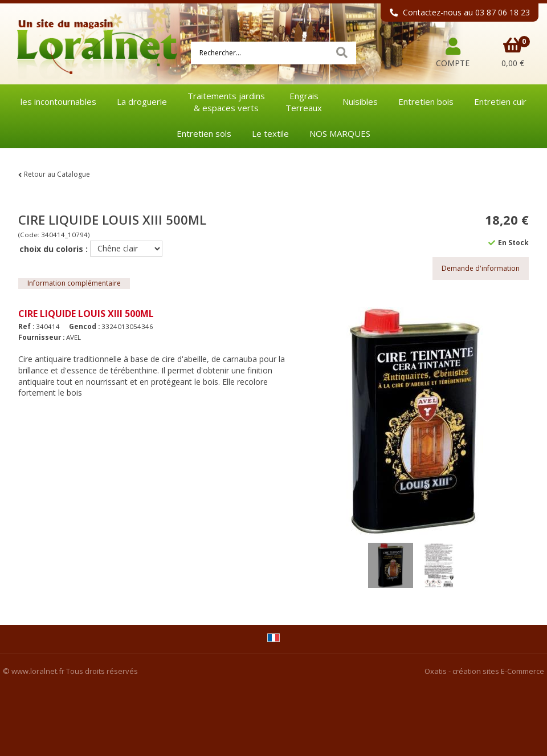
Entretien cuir (500, 101)
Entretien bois (426, 101)
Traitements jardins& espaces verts (226, 102)
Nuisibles (360, 101)
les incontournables (58, 101)
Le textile (270, 133)
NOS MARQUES (340, 133)
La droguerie (142, 101)
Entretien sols (204, 133)
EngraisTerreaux (304, 102)
